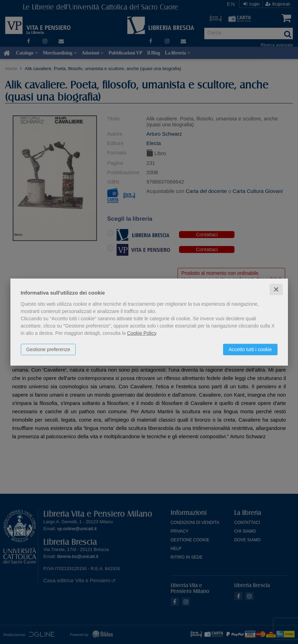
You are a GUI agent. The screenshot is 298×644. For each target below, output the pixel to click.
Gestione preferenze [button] (48, 349)
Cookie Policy (142, 333)
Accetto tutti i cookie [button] (250, 349)
